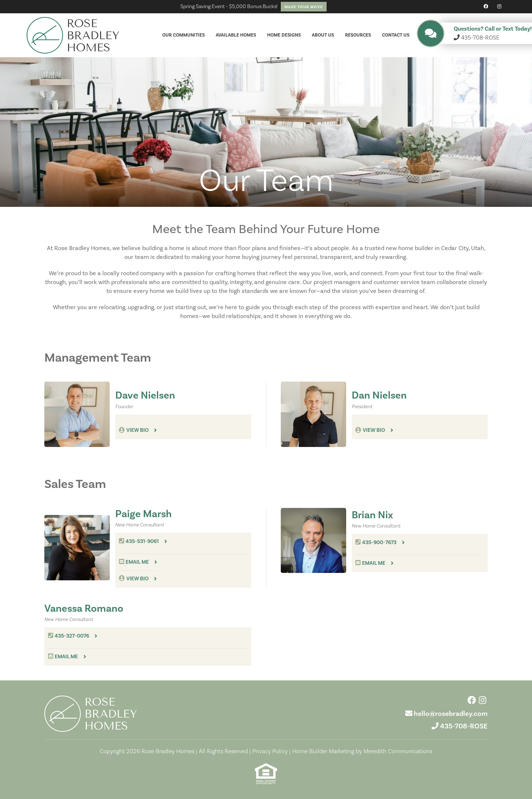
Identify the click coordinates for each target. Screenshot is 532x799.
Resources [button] (358, 35)
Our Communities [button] (183, 35)
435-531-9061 (142, 541)
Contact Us (396, 35)
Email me (137, 562)
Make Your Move (304, 7)
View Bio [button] (137, 430)
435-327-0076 (72, 636)
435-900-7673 (379, 542)
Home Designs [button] (284, 35)
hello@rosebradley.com (451, 713)
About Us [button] (323, 35)
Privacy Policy (270, 751)
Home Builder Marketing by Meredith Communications (362, 751)
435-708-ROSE (464, 726)
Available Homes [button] (236, 35)
